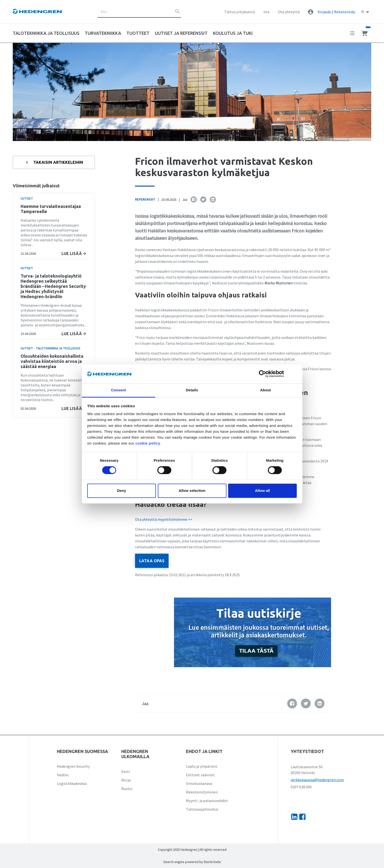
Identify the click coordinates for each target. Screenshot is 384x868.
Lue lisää (74, 254)
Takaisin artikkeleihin (54, 162)
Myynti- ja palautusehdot (207, 801)
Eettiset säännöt (200, 775)
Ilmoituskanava (199, 783)
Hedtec (63, 775)
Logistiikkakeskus (72, 783)
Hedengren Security (73, 766)
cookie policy (148, 443)
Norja (126, 780)
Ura (266, 12)
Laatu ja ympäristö (202, 766)
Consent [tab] (118, 390)
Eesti (126, 771)
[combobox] (139, 12)
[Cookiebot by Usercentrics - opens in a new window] (266, 374)
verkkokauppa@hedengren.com (317, 780)
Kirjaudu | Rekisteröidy (336, 12)
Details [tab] (192, 390)
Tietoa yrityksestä (240, 12)
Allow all (263, 491)
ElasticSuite (212, 862)
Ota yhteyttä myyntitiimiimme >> (164, 519)
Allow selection (192, 491)
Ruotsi (127, 789)
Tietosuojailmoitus (202, 809)
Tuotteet (138, 33)
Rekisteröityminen (202, 792)
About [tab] (266, 390)
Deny (122, 491)
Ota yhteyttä (289, 12)
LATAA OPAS (152, 561)
